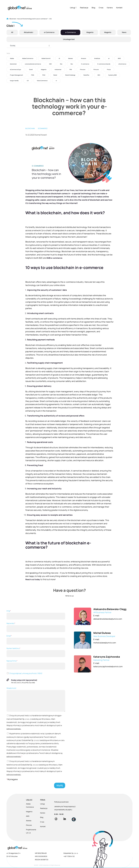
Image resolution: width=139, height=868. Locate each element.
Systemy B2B (113, 75)
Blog (93, 8)
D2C (50, 64)
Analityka (97, 58)
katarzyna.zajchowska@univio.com (109, 666)
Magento (90, 32)
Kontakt (119, 8)
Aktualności (28, 32)
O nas (101, 8)
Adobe (12, 58)
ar (109, 58)
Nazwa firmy (36, 665)
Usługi (73, 8)
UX (28, 81)
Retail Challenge (70, 75)
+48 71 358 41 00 (69, 857)
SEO (99, 75)
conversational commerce (33, 64)
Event (31, 69)
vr (56, 81)
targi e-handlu (14, 81)
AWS (119, 58)
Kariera (110, 8)
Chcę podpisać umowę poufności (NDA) (24, 673)
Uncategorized (69, 39)
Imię (36, 615)
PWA (33, 75)
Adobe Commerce (28, 58)
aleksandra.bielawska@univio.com (109, 619)
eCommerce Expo (15, 69)
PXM (44, 75)
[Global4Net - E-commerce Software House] (20, 8)
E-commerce (85, 64)
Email (36, 640)
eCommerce (122, 64)
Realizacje (84, 8)
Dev (61, 64)
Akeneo (70, 58)
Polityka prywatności (61, 802)
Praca (109, 69)
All (12, 32)
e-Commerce (49, 32)
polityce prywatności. (14, 729)
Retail (55, 75)
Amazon (84, 58)
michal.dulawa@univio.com (106, 643)
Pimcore (83, 69)
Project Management (16, 75)
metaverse (58, 69)
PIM (71, 69)
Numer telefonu (36, 652)
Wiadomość (36, 699)
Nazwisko (36, 627)
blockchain (13, 64)
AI (59, 58)
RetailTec (86, 75)
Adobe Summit (46, 58)
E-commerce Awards (104, 64)
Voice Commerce (42, 81)
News (124, 32)
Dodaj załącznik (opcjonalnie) (24, 680)
